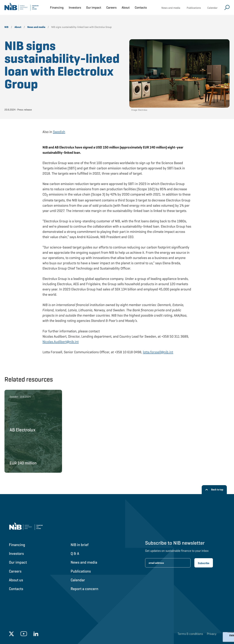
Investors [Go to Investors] (16, 553)
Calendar (212, 8)
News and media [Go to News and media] (84, 562)
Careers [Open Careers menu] (111, 7)
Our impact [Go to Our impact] (18, 562)
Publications (194, 8)
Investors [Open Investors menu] (75, 7)
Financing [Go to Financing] (17, 545)
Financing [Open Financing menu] (57, 7)
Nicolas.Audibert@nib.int (61, 342)
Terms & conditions (190, 634)
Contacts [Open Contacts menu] (141, 7)
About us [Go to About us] (16, 580)
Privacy (212, 634)
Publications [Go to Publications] (81, 571)
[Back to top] (214, 490)
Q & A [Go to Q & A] (75, 553)
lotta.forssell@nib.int (158, 352)
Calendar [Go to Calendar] (78, 580)
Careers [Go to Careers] (15, 571)
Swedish (59, 132)
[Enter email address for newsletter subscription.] (168, 563)
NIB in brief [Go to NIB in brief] (80, 545)
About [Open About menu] (126, 7)
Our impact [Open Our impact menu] (94, 7)
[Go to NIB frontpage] (21, 7)
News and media (171, 8)
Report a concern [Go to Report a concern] (84, 589)
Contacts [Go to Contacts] (16, 589)
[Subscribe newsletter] (204, 563)
